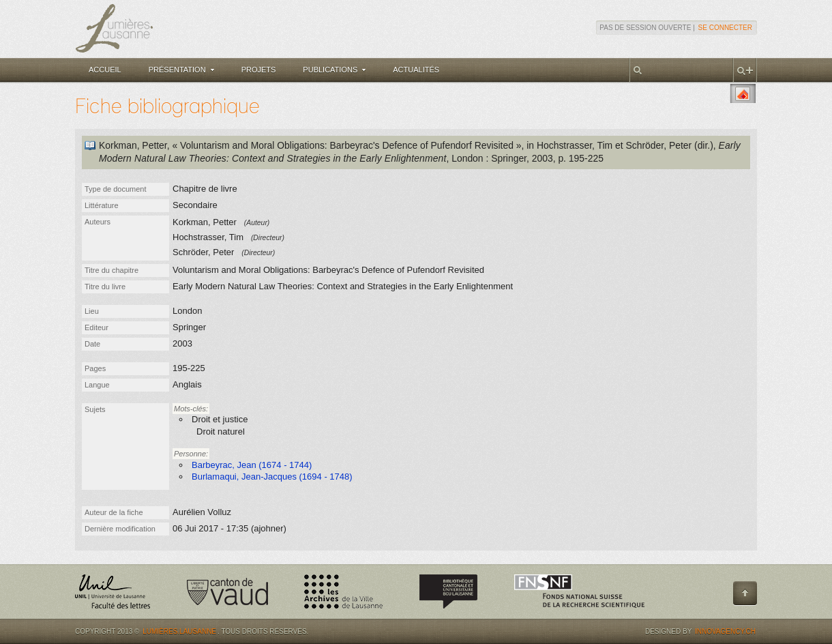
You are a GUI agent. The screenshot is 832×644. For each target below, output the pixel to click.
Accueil (105, 70)
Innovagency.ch (725, 631)
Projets (259, 70)
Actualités (416, 70)
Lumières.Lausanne (179, 631)
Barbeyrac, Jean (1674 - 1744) (252, 465)
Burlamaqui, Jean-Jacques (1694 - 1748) (272, 477)
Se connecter (725, 28)
